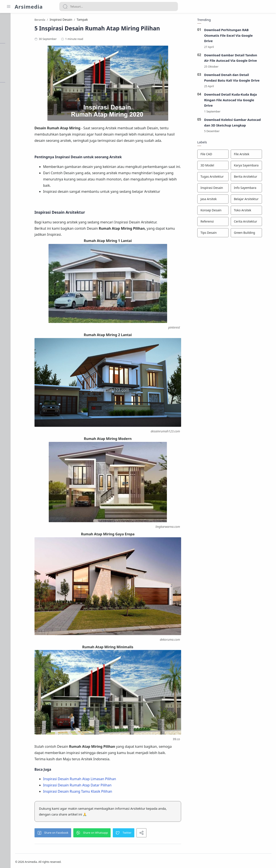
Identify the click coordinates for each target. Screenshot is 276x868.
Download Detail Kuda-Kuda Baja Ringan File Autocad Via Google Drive (239, 101)
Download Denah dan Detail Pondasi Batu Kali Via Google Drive (241, 79)
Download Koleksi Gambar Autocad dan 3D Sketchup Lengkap (241, 123)
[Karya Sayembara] (255, 166)
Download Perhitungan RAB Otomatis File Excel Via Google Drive (237, 36)
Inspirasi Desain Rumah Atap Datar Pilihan (102, 781)
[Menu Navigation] (9, 6)
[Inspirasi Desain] (222, 189)
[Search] (119, 6)
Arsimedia (29, 7)
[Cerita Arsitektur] (255, 223)
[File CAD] (222, 155)
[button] (78, 828)
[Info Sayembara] (255, 189)
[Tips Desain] (222, 234)
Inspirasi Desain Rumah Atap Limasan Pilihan (104, 774)
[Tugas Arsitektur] (222, 178)
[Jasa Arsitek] (222, 200)
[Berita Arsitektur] (255, 178)
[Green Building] (255, 234)
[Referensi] (222, 223)
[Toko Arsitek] (255, 211)
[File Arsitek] (255, 155)
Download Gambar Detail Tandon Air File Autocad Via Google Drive (239, 59)
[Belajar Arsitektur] (255, 200)
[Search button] (65, 6)
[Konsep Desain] (222, 211)
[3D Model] (222, 166)
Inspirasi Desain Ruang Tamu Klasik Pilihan (102, 787)
